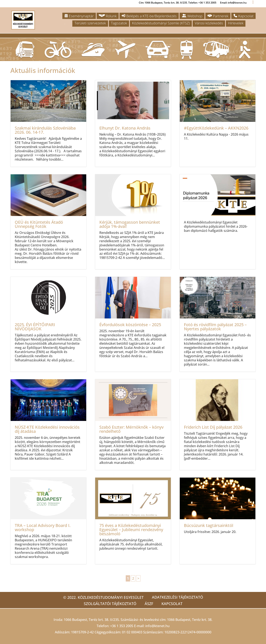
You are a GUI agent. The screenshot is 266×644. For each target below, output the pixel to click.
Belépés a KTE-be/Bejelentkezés (149, 16)
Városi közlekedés (209, 23)
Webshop (192, 16)
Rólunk (108, 16)
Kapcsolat (243, 16)
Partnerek (218, 16)
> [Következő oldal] (138, 578)
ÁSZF (149, 604)
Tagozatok (119, 23)
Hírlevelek (236, 23)
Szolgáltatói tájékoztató (110, 604)
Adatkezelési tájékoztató (177, 597)
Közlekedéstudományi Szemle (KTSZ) (161, 23)
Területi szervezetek (90, 23)
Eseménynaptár (79, 16)
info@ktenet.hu (157, 626)
